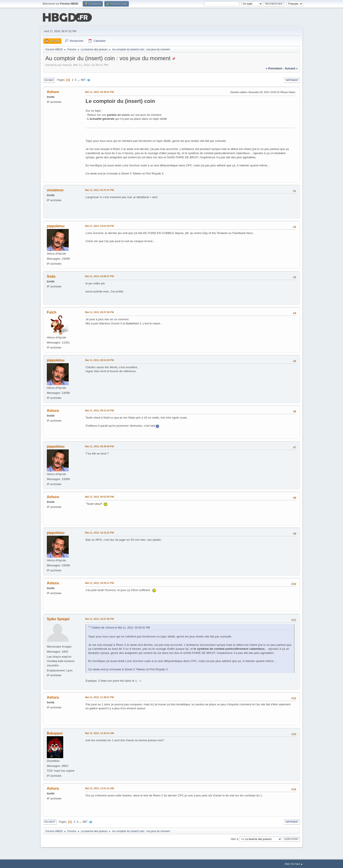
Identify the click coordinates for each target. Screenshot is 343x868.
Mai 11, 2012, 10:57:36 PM (99, 618)
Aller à (234, 839)
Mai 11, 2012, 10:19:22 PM (99, 532)
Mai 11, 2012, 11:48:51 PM (99, 697)
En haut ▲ (297, 863)
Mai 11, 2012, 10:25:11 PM (99, 583)
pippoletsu (56, 226)
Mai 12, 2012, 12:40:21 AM (99, 733)
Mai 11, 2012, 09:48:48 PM (99, 446)
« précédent (274, 68)
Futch (52, 312)
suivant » (291, 68)
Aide (287, 863)
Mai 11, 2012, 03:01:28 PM (99, 225)
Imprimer (292, 80)
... (79, 79)
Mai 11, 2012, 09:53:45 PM (99, 496)
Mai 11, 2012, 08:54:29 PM (99, 360)
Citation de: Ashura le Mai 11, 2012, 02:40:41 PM (121, 627)
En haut (50, 821)
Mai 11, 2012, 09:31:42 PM (99, 410)
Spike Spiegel (58, 619)
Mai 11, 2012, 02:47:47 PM (99, 190)
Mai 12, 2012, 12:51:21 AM (99, 788)
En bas (49, 80)
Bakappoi (55, 733)
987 (83, 79)
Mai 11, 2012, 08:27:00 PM (99, 312)
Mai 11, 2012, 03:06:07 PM (99, 276)
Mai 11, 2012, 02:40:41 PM (99, 92)
